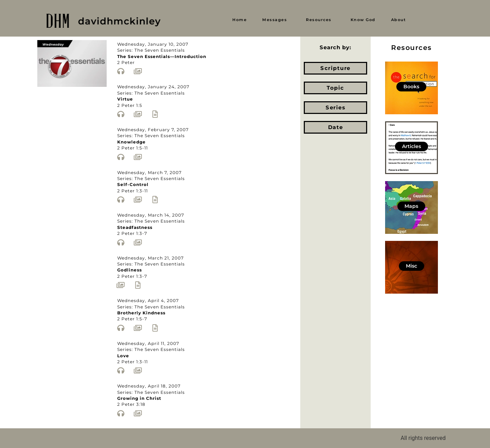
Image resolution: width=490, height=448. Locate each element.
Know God (363, 20)
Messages (275, 20)
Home (240, 20)
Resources (319, 20)
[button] (276, 20)
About (399, 20)
